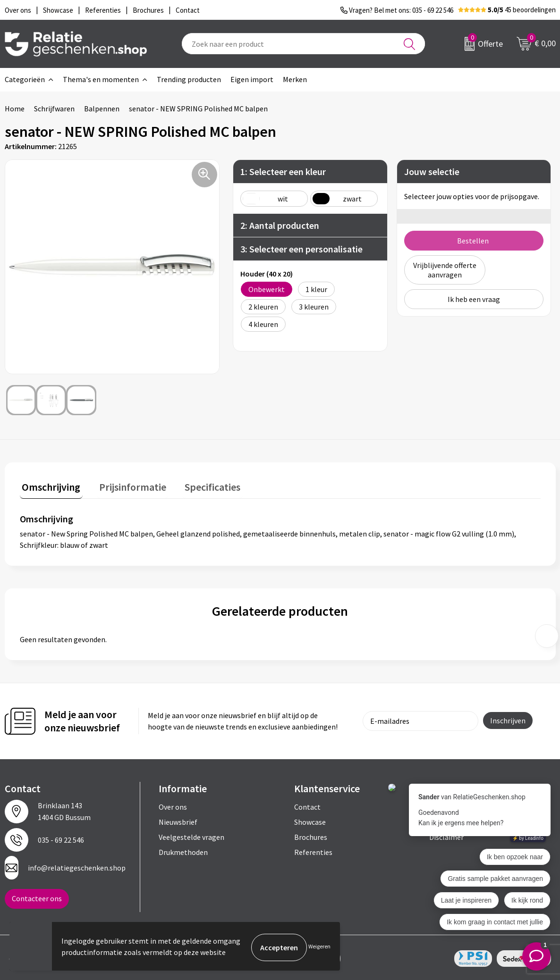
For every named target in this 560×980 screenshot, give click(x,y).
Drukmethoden (183, 850)
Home (15, 109)
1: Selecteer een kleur (283, 172)
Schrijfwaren (54, 109)
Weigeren (319, 947)
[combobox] (303, 44)
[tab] (49, 487)
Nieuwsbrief (178, 820)
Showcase (310, 820)
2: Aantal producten (280, 225)
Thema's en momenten (101, 79)
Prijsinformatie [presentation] (126, 485)
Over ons (173, 804)
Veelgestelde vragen (191, 835)
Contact (307, 804)
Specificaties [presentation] (202, 485)
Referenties (313, 850)
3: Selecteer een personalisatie (301, 249)
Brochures (311, 835)
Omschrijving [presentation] (49, 485)
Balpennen (102, 109)
